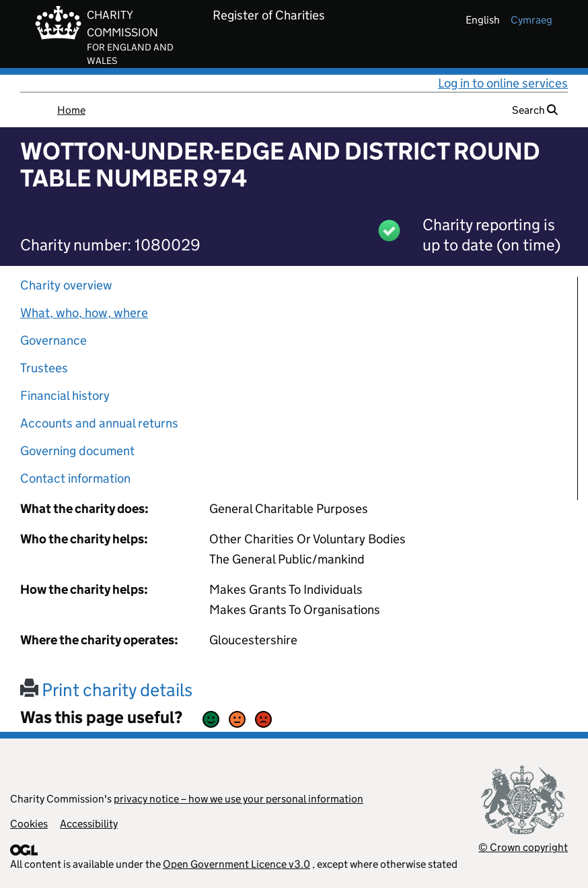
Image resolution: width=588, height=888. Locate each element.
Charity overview (66, 285)
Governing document (77, 451)
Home (71, 110)
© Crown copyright (523, 847)
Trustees (44, 368)
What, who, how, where (84, 313)
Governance (53, 340)
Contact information (75, 478)
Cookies (29, 824)
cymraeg (531, 20)
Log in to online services (503, 83)
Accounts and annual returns (99, 423)
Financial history (65, 396)
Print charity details (106, 690)
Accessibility (89, 824)
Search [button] (535, 110)
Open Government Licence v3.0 (236, 864)
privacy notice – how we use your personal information (238, 799)
